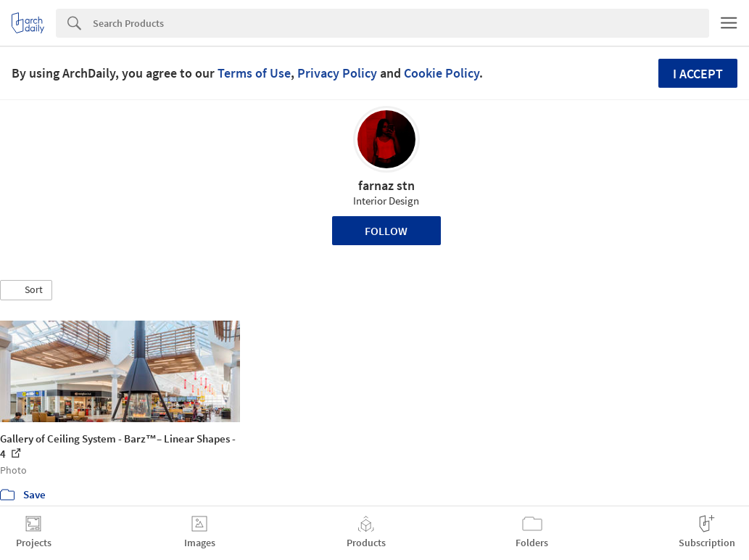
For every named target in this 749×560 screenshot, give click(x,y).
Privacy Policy (337, 73)
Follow (386, 231)
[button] (26, 290)
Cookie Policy (442, 73)
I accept (698, 74)
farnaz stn (386, 185)
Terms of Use (254, 73)
